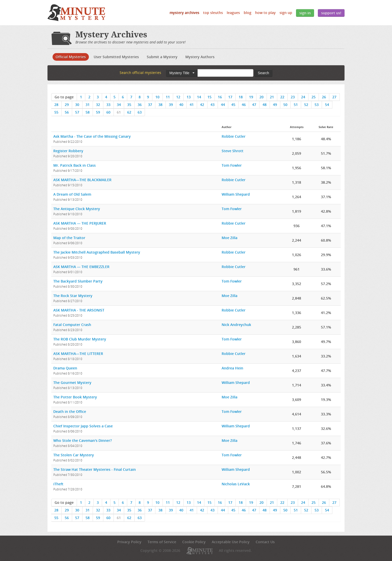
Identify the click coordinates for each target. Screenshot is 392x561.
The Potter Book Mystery (75, 397)
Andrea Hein (232, 368)
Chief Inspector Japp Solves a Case (83, 426)
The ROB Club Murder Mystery (80, 339)
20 (262, 97)
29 (67, 105)
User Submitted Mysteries (116, 57)
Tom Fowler (232, 165)
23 (293, 97)
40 (181, 105)
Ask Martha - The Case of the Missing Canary (92, 136)
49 (275, 105)
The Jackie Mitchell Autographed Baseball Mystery (97, 252)
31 (88, 105)
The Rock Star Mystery (73, 296)
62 (129, 112)
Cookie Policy (194, 542)
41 (192, 105)
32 (98, 105)
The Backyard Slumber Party (78, 281)
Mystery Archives (184, 13)
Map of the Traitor (69, 238)
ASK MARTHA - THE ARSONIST (79, 310)
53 (317, 105)
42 (202, 105)
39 (171, 105)
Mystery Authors (200, 57)
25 (314, 97)
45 (233, 105)
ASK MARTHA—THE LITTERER (78, 354)
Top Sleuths (213, 13)
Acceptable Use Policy (231, 542)
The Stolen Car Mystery (74, 455)
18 (241, 97)
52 (306, 105)
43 (213, 105)
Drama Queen (65, 368)
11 (168, 97)
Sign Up (286, 13)
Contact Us (265, 542)
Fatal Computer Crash (72, 325)
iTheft (58, 484)
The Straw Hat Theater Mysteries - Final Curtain (95, 469)
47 (254, 105)
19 (251, 97)
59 (98, 112)
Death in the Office (70, 411)
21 (272, 97)
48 (265, 105)
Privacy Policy (129, 542)
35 (129, 105)
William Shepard (236, 194)
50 (285, 105)
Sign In (305, 13)
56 (67, 112)
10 (157, 97)
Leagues (233, 13)
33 (108, 105)
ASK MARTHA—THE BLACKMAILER (82, 180)
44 (223, 105)
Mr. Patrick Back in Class (75, 165)
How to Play (265, 13)
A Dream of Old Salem (72, 194)
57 (77, 112)
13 (189, 97)
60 (108, 112)
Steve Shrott (233, 151)
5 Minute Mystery (76, 13)
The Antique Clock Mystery (77, 209)
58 (88, 112)
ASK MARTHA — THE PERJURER (80, 223)
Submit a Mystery (162, 57)
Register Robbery (68, 151)
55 (56, 112)
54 (327, 105)
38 (160, 105)
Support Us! (331, 13)
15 (209, 97)
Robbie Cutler (234, 136)
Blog (248, 13)
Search (263, 73)
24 (303, 97)
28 (56, 105)
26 (324, 97)
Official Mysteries (71, 57)
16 (220, 97)
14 (199, 97)
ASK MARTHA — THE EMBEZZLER (81, 267)
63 (140, 112)
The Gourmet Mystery (72, 383)
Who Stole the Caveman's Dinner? (83, 440)
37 (150, 105)
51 (296, 105)
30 (77, 105)
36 (140, 105)
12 (178, 97)
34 (119, 105)
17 (230, 97)
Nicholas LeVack (236, 484)
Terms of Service (162, 542)
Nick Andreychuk (236, 325)
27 (334, 97)
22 (282, 97)
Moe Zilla (230, 238)
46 (244, 105)
